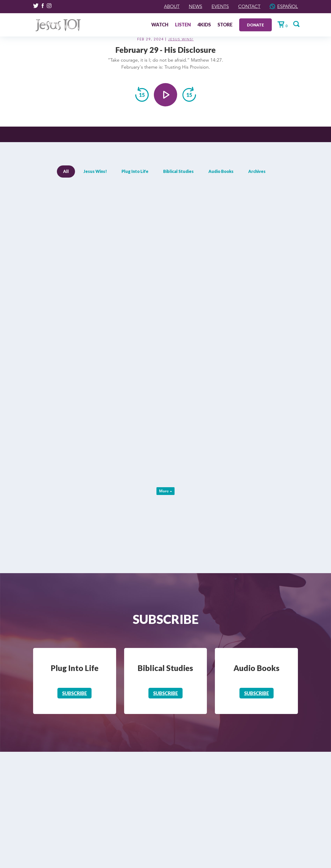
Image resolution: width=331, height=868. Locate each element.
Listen (183, 25)
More (165, 491)
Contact (249, 6)
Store (225, 25)
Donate (255, 25)
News (195, 6)
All (66, 171)
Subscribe (74, 693)
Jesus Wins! (181, 39)
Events (220, 6)
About (172, 6)
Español (288, 6)
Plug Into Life (135, 171)
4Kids (204, 25)
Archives (257, 171)
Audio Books (221, 171)
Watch (160, 25)
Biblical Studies (178, 171)
